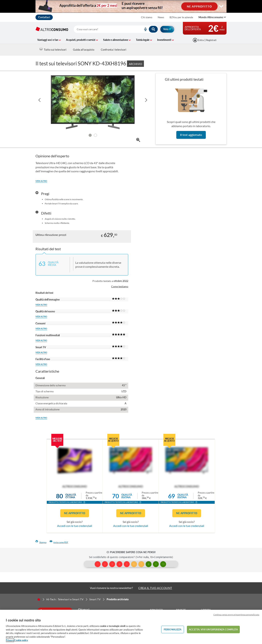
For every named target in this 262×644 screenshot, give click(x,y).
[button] (84, 503)
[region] (131, 627)
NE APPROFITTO (199, 6)
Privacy (10, 640)
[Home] (39, 599)
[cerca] (104, 29)
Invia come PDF (59, 542)
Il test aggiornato (191, 135)
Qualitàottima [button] (71, 496)
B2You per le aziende (181, 17)
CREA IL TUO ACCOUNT (155, 588)
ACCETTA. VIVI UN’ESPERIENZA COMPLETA (213, 629)
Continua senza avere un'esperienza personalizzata (236, 615)
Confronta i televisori (114, 50)
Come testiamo (120, 286)
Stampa (41, 542)
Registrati (211, 40)
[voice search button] (144, 29)
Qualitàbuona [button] (127, 496)
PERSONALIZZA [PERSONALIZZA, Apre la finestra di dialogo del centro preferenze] (173, 629)
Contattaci (44, 17)
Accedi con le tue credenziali (75, 526)
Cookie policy (21, 640)
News (161, 17)
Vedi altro (41, 181)
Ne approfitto (75, 513)
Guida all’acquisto (84, 50)
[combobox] (116, 29)
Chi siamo (147, 17)
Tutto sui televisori (53, 50)
